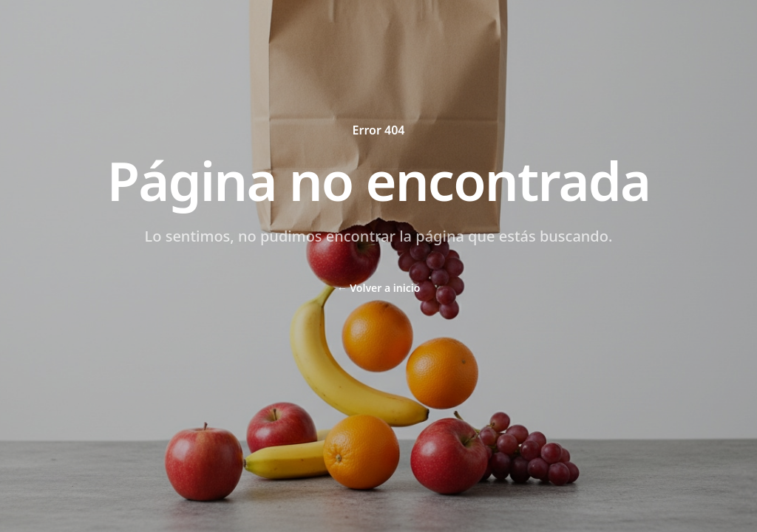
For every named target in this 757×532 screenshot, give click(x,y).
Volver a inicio (379, 288)
